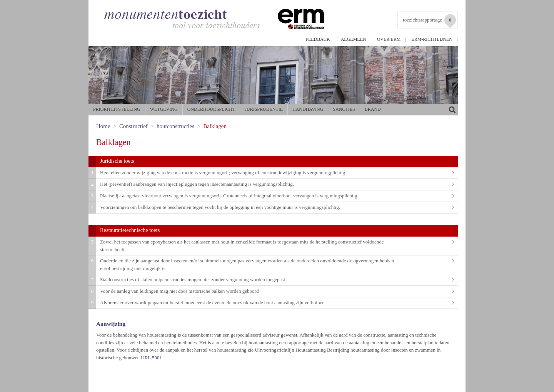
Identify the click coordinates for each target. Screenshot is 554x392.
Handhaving (308, 109)
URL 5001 (151, 358)
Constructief (133, 126)
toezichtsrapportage (429, 21)
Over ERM (389, 39)
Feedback (318, 39)
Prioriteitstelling (117, 109)
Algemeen (354, 39)
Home (103, 126)
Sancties (344, 109)
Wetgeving (164, 109)
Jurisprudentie (264, 109)
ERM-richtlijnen (432, 39)
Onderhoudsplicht (211, 109)
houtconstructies (175, 126)
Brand (373, 109)
